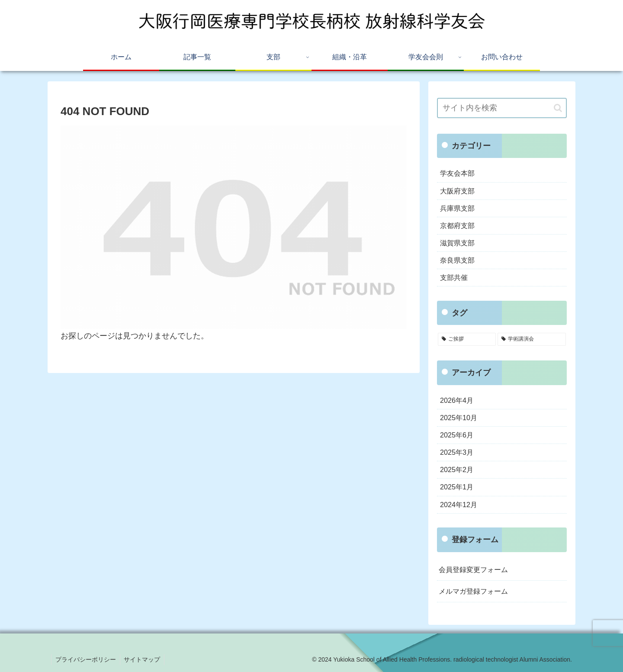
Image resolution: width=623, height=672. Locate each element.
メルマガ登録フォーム (473, 591)
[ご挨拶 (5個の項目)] (467, 339)
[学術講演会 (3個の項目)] (532, 339)
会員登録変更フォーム (473, 569)
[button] (558, 108)
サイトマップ (144, 659)
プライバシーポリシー (86, 659)
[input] (502, 108)
